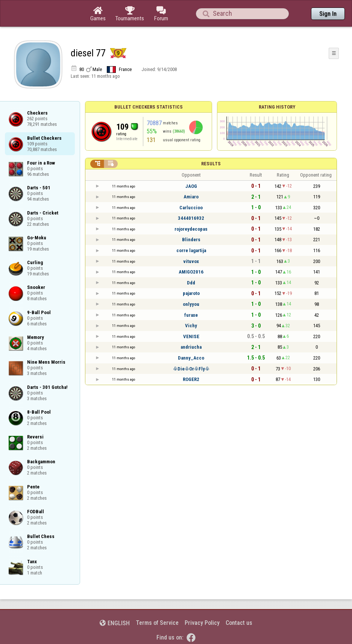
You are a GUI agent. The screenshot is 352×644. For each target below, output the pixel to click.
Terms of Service (157, 623)
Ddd (191, 283)
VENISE (191, 336)
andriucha (191, 347)
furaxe (191, 315)
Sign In (328, 14)
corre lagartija (191, 250)
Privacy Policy (202, 623)
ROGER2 (191, 379)
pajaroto (191, 293)
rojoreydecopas (191, 229)
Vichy (191, 326)
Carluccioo (191, 208)
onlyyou (191, 304)
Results (211, 164)
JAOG (191, 186)
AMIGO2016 (191, 272)
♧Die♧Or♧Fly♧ (191, 369)
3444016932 (191, 218)
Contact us (239, 623)
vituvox (191, 261)
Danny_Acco (191, 358)
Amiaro (191, 197)
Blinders (191, 240)
